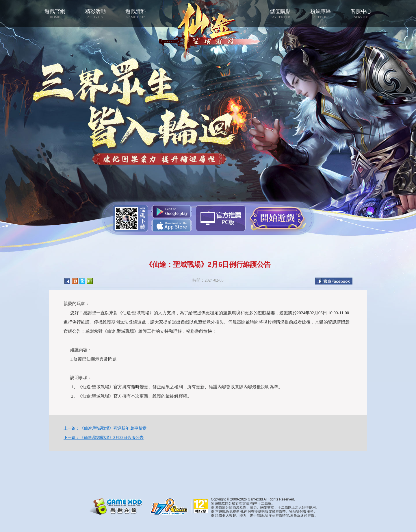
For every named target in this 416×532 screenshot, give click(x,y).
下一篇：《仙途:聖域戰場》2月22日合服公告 (104, 438)
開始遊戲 (277, 218)
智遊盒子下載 (221, 218)
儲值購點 (280, 14)
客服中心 (361, 14)
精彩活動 (95, 14)
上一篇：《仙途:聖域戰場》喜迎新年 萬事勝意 (105, 428)
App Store (172, 225)
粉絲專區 (321, 14)
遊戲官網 (55, 14)
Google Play (172, 211)
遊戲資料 (136, 14)
